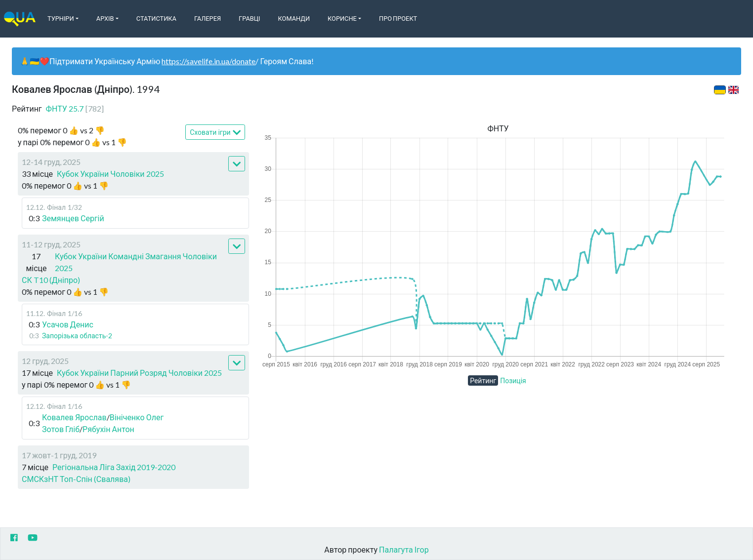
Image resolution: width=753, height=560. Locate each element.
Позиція (513, 380)
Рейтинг (483, 380)
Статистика (156, 18)
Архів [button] (105, 18)
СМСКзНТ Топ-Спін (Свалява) (76, 479)
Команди (294, 18)
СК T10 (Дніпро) (51, 280)
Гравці (250, 18)
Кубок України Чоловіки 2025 (110, 174)
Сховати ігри (215, 133)
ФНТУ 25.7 (75, 108)
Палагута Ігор (404, 549)
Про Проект (398, 18)
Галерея (208, 18)
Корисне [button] (342, 18)
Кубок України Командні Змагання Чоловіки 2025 (136, 262)
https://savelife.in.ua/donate (209, 61)
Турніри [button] (61, 18)
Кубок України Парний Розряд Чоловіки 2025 (139, 373)
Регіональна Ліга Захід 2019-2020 (114, 467)
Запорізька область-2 (77, 336)
